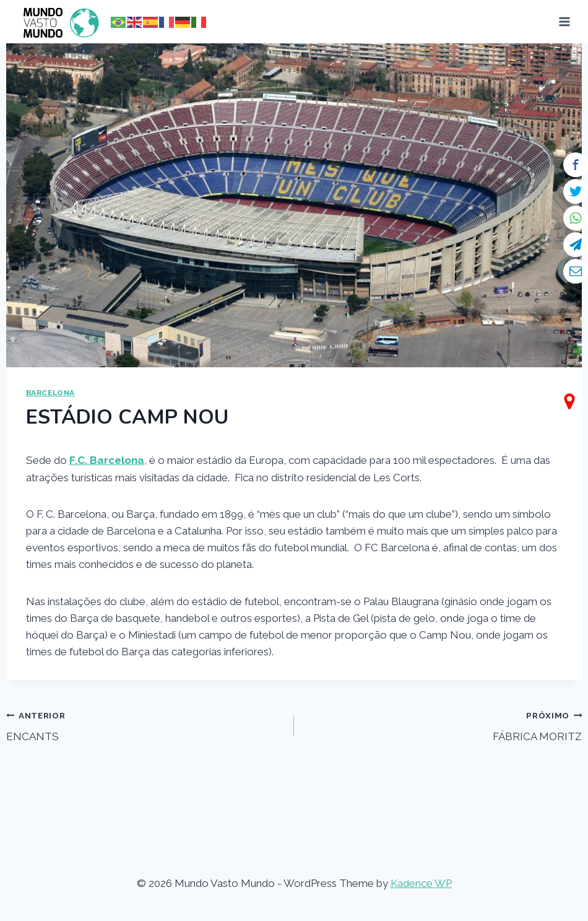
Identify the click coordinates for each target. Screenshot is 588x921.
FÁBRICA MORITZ (443, 725)
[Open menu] (565, 21)
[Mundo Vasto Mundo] (58, 22)
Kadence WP (421, 883)
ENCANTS (145, 725)
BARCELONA (50, 393)
